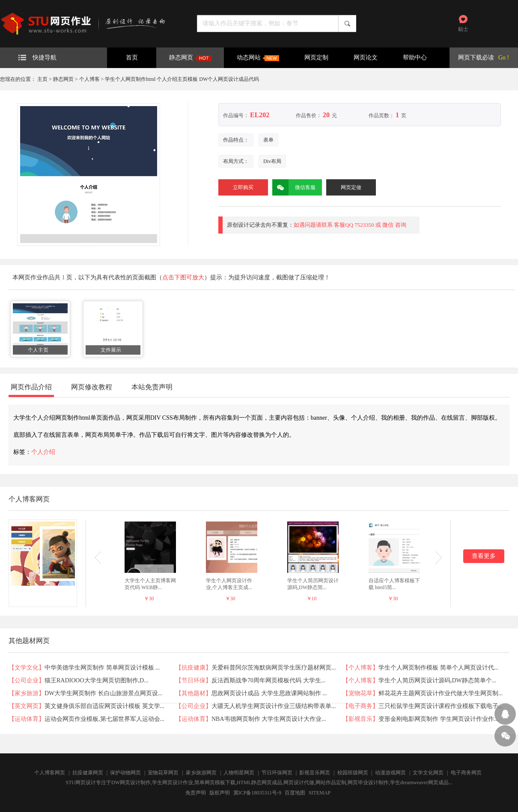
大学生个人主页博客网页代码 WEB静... (150, 584)
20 (326, 115)
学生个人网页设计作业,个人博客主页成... (229, 584)
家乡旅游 (27, 693)
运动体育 (27, 719)
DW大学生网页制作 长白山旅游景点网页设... (103, 693)
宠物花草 (360, 693)
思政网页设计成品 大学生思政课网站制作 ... (269, 693)
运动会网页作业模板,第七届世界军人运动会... (104, 719)
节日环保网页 (277, 773)
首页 (132, 58)
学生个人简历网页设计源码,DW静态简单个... (437, 680)
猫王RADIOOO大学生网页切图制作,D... (97, 680)
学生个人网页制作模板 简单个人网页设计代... (438, 668)
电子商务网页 (466, 773)
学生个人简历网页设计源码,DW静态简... (313, 584)
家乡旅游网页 (201, 773)
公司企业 (27, 680)
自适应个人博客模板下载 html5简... (394, 584)
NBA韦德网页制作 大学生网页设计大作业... (269, 719)
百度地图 (295, 793)
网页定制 (316, 58)
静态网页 (190, 58)
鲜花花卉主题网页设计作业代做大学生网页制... (441, 693)
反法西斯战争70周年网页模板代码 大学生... (268, 680)
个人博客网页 (50, 773)
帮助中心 (415, 58)
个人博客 (89, 79)
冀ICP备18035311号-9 (257, 793)
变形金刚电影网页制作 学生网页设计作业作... (438, 719)
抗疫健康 (194, 668)
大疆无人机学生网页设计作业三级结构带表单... (274, 706)
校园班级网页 (353, 773)
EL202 (260, 115)
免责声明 (196, 793)
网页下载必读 (476, 58)
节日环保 (194, 680)
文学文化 (27, 668)
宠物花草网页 (163, 773)
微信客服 (294, 187)
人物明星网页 (239, 773)
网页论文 (366, 58)
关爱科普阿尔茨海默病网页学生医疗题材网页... (274, 668)
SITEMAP (320, 793)
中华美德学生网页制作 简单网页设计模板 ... (102, 668)
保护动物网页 (125, 773)
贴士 (463, 29)
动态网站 (258, 58)
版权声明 (220, 793)
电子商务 (360, 706)
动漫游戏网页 (390, 773)
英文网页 (27, 706)
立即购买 (243, 187)
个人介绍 (43, 452)
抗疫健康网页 (88, 773)
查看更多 (484, 556)
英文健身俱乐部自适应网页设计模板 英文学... (104, 706)
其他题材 (194, 693)
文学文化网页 (428, 773)
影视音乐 (360, 719)
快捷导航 (37, 58)
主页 (42, 79)
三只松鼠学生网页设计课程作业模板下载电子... (441, 706)
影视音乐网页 (315, 773)
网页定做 (351, 187)
